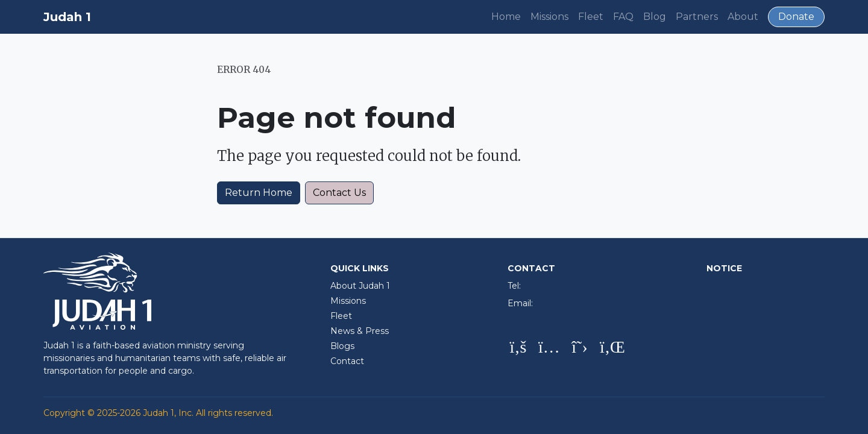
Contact (347, 361)
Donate (796, 17)
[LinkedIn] (610, 348)
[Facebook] (518, 348)
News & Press (360, 331)
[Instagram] (549, 348)
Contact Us (339, 193)
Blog (655, 17)
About (743, 17)
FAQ (623, 17)
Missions (549, 17)
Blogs (342, 346)
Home (506, 17)
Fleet (591, 17)
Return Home (259, 193)
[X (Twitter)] (580, 348)
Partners (697, 17)
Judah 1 (67, 17)
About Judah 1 (360, 286)
